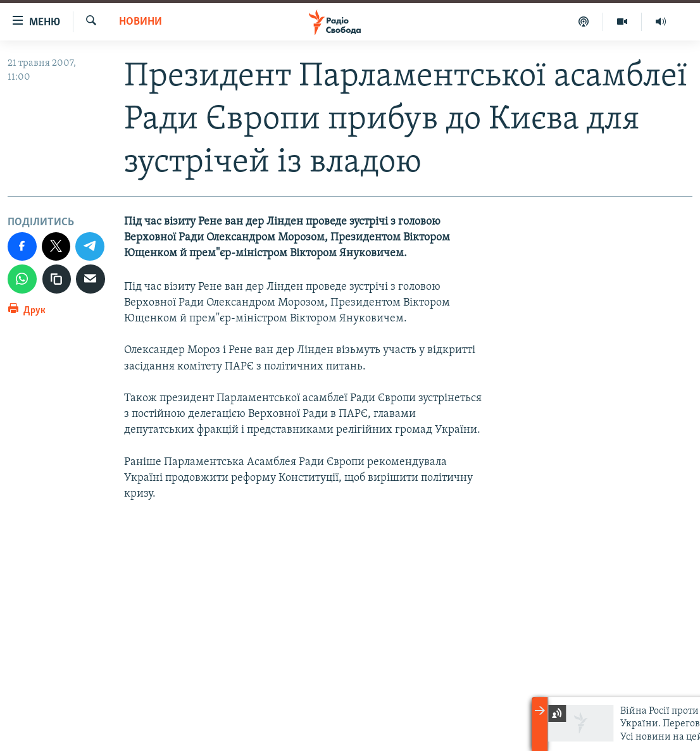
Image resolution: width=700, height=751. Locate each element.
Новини (141, 22)
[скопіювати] (57, 279)
